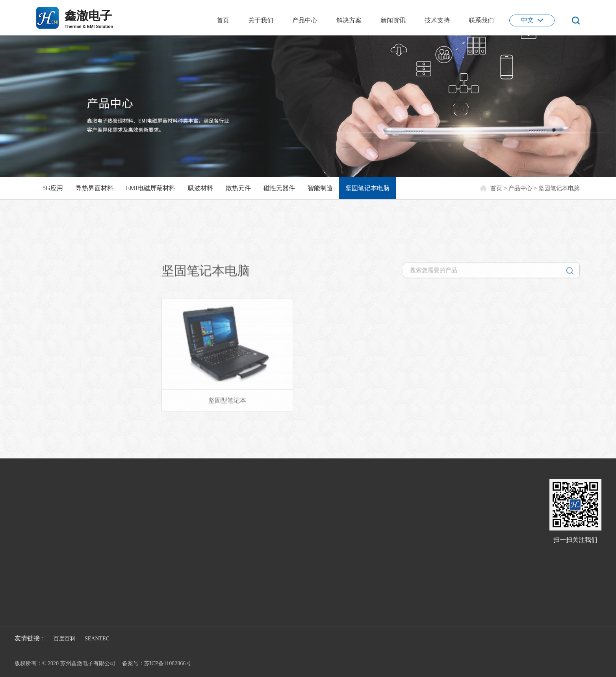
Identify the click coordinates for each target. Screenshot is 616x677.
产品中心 (305, 20)
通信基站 (147, 513)
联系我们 (481, 20)
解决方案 (349, 20)
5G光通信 (147, 500)
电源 (141, 563)
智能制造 (320, 188)
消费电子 (147, 551)
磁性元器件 (279, 188)
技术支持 (437, 20)
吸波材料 (200, 188)
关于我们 (261, 20)
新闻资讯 (393, 20)
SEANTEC (97, 639)
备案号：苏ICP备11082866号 (157, 663)
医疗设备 (147, 576)
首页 (223, 20)
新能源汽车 (149, 526)
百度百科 (65, 639)
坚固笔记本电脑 (367, 188)
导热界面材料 (95, 188)
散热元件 (238, 188)
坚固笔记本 (83, 244)
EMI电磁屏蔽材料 (151, 188)
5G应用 (53, 188)
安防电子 (147, 538)
